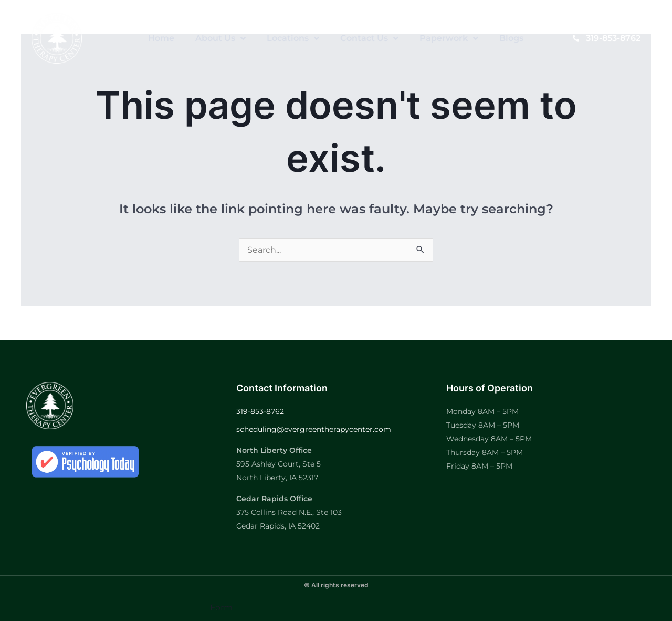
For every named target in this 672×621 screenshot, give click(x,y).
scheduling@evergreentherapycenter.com (314, 429)
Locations (293, 38)
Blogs (511, 38)
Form (221, 608)
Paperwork (449, 38)
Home (161, 38)
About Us (220, 38)
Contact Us (369, 38)
